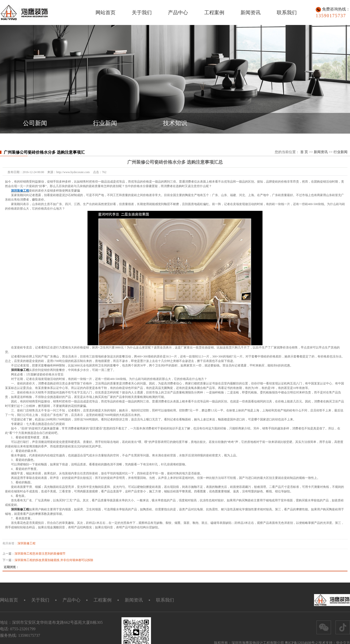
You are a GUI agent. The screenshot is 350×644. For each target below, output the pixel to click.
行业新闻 (105, 123)
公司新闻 (35, 123)
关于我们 (142, 12)
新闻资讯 (250, 12)
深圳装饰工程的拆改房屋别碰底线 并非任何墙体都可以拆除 (54, 560)
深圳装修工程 (26, 543)
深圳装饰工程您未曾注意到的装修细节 (40, 554)
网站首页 (105, 12)
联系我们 (287, 12)
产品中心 (178, 12)
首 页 (304, 152)
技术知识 (175, 123)
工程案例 (214, 12)
